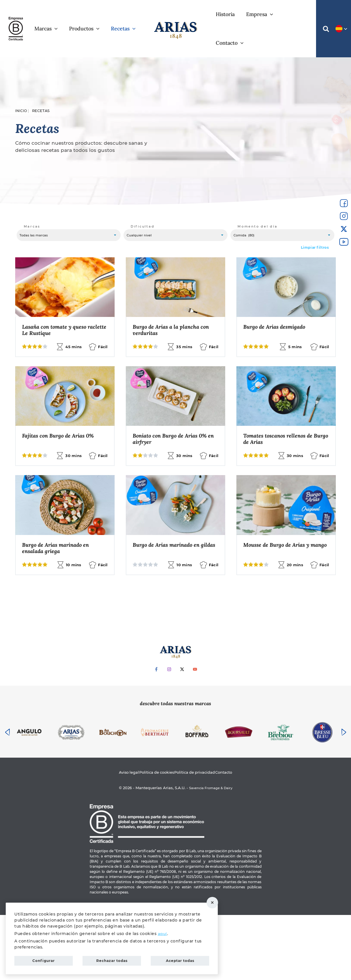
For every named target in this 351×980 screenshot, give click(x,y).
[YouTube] (195, 734)
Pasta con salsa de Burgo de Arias (279, 635)
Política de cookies (153, 837)
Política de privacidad (199, 837)
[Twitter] (182, 734)
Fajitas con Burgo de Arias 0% (172, 411)
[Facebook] (156, 734)
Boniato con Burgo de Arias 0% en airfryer (284, 415)
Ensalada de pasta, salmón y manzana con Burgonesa (169, 525)
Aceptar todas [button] (180, 959)
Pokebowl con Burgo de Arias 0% (64, 411)
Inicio (21, 82)
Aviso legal (118, 837)
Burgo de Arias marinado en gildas (58, 635)
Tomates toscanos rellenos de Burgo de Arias (59, 525)
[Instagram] (169, 734)
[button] (325, 16)
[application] (70, 14)
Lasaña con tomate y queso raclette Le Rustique (57, 305)
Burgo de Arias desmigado (277, 301)
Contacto (234, 837)
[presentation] (7, 797)
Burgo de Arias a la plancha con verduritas (173, 305)
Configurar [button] (44, 959)
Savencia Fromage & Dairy (211, 853)
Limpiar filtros (315, 221)
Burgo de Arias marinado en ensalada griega (280, 525)
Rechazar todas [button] (216, 901)
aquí (163, 931)
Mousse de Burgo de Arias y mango (168, 635)
